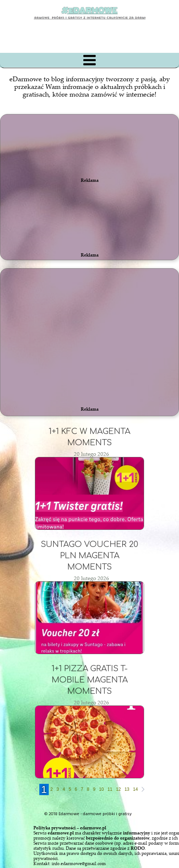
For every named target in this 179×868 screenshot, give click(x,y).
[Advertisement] (86, 326)
